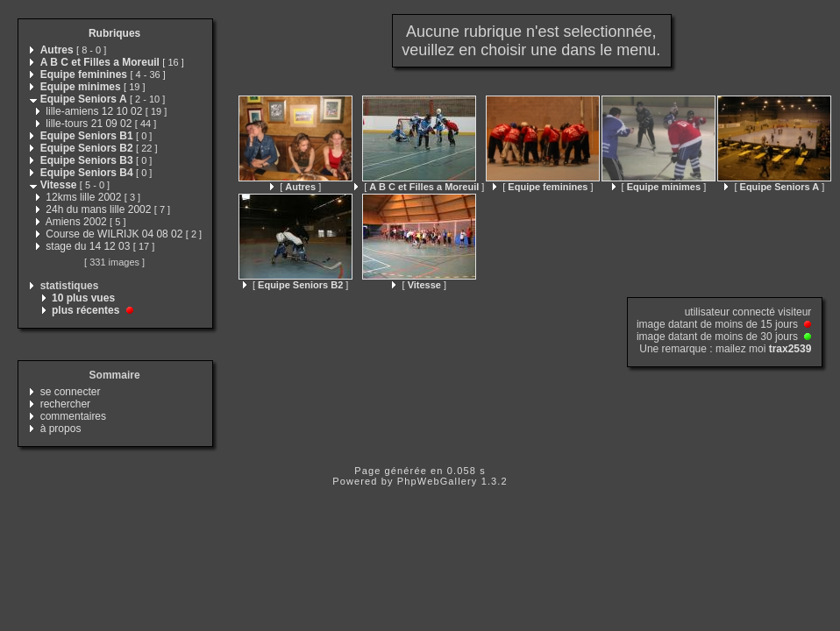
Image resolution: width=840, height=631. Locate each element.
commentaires (73, 416)
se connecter (71, 392)
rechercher (65, 404)
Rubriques (114, 33)
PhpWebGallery (438, 481)
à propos (61, 429)
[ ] (295, 187)
